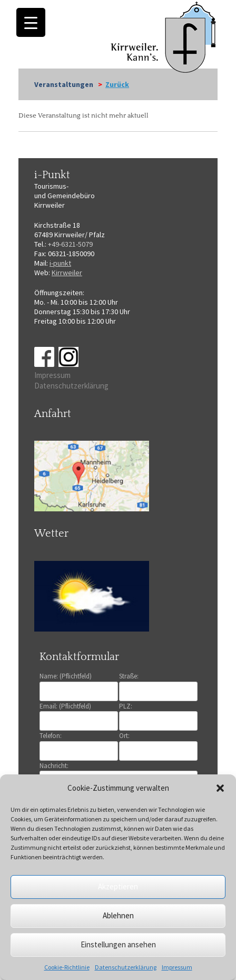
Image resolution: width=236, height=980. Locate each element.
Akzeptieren (118, 886)
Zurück (117, 84)
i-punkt (60, 263)
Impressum (177, 967)
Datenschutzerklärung (126, 967)
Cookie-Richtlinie (67, 967)
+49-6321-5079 (70, 244)
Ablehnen (118, 915)
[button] (220, 788)
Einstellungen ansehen (118, 944)
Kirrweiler (67, 273)
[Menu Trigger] (31, 22)
